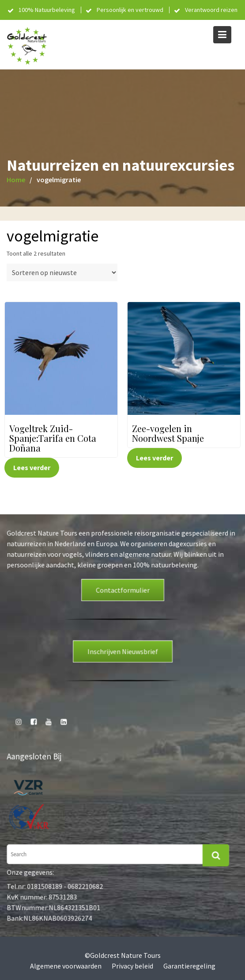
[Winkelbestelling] (62, 272)
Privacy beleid (132, 966)
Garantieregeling (189, 966)
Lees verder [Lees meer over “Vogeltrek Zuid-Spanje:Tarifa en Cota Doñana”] (32, 467)
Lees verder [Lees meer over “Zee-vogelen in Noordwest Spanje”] (155, 458)
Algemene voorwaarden (66, 966)
